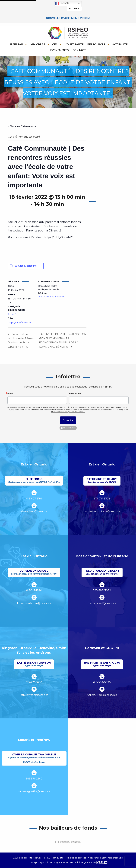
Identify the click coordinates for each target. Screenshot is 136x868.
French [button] (62, 3)
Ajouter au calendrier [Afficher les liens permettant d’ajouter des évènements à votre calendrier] (26, 266)
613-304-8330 (102, 682)
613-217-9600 (34, 682)
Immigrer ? (38, 45)
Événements (60, 50)
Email (10, 394)
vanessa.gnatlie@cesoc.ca (34, 791)
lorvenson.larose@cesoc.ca (34, 603)
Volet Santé (74, 45)
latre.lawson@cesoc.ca (34, 695)
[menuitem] (17, 44)
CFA (55, 45)
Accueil (74, 9)
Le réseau (16, 45)
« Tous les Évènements (22, 126)
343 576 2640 (34, 779)
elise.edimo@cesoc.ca (34, 511)
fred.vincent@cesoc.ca (102, 603)
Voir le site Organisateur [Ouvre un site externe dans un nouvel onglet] (51, 297)
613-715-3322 (102, 499)
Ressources (96, 45)
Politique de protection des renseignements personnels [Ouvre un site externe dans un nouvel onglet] (94, 858)
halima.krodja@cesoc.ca (102, 695)
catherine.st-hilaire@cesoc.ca (102, 511)
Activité (12, 314)
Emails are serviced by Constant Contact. (68, 412)
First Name (75, 394)
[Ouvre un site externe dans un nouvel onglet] (68, 841)
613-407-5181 (34, 499)
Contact (79, 50)
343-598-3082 (102, 590)
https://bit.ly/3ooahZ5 (20, 323)
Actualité (120, 45)
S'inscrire (68, 420)
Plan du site (58, 858)
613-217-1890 (34, 590)
